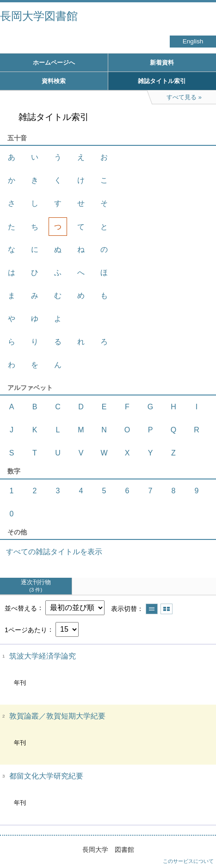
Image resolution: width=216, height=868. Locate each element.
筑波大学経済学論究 (43, 656)
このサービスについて (188, 861)
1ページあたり (26, 629)
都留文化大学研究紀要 (46, 776)
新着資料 (162, 63)
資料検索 (54, 81)
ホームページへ (54, 63)
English (193, 41)
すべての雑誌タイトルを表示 (54, 552)
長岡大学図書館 (39, 16)
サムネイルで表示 (167, 609)
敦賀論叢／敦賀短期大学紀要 (57, 716)
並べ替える (21, 608)
